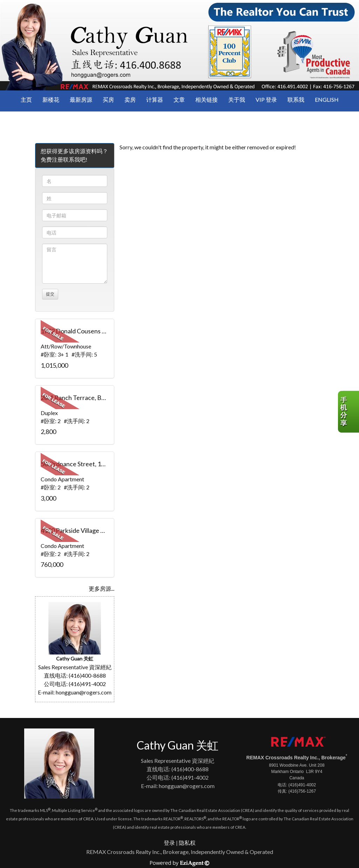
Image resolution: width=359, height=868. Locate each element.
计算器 (155, 99)
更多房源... (101, 588)
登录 (169, 843)
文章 (179, 99)
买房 (108, 99)
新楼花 (51, 99)
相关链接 (206, 99)
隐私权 (187, 843)
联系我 (296, 99)
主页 (26, 99)
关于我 (237, 99)
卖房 (130, 99)
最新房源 (81, 99)
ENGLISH (327, 99)
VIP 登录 (266, 99)
